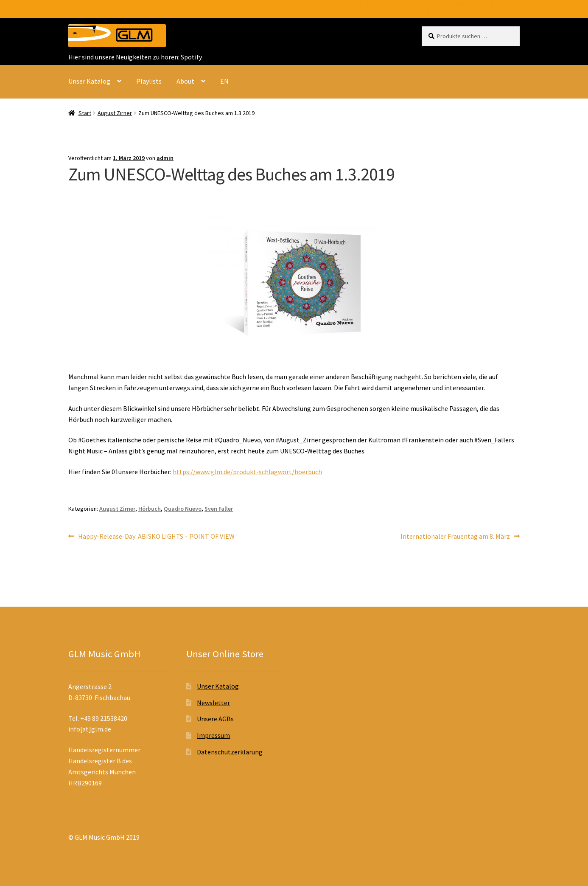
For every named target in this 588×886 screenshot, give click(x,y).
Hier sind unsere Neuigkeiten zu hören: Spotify (135, 57)
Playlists (149, 81)
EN (224, 81)
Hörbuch (150, 509)
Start (85, 113)
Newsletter (213, 703)
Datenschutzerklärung (230, 752)
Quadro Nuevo (183, 509)
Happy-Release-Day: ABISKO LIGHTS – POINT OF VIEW (156, 537)
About (185, 81)
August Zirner (115, 113)
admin (165, 158)
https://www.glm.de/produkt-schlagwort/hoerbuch (247, 472)
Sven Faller (219, 509)
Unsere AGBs (215, 719)
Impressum (213, 735)
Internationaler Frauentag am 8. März (455, 537)
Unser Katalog (89, 81)
